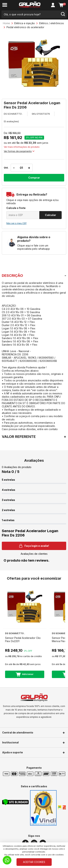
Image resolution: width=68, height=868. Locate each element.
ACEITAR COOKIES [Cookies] (34, 862)
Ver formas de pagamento (19, 151)
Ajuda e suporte (13, 752)
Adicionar (25, 674)
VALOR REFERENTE (19, 437)
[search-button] (63, 14)
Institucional (10, 742)
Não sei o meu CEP (17, 223)
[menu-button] (5, 5)
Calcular (51, 215)
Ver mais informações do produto (22, 147)
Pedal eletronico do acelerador (25, 27)
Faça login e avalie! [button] (34, 546)
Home (6, 23)
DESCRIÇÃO (12, 276)
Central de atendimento (18, 732)
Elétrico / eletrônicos (51, 23)
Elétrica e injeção (25, 23)
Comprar (34, 178)
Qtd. (6, 168)
